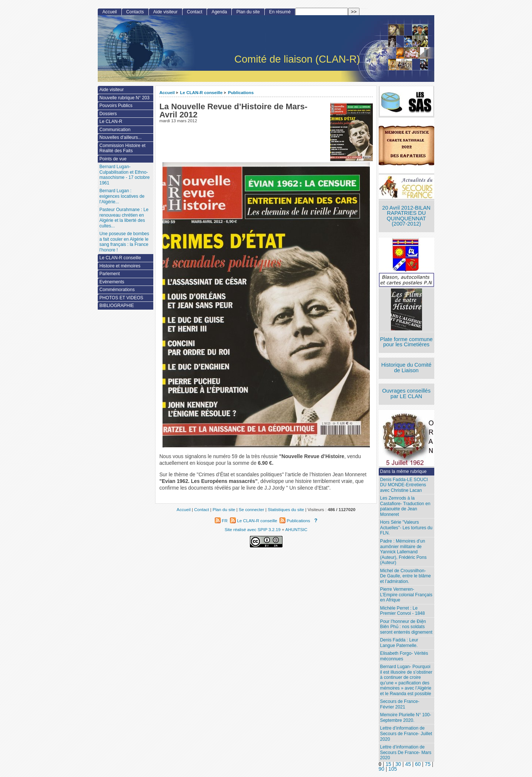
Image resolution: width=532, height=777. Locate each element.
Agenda (220, 12)
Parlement (109, 274)
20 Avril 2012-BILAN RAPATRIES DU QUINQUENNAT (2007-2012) (406, 216)
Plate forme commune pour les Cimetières (406, 342)
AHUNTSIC (297, 529)
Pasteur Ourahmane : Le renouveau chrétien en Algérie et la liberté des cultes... (124, 218)
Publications (241, 92)
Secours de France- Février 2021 (400, 704)
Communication (115, 130)
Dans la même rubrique (404, 471)
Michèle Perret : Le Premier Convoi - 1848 (403, 611)
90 (382, 769)
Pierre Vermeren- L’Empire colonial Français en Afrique (406, 595)
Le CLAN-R (111, 121)
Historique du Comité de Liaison (406, 368)
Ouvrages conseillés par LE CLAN (406, 393)
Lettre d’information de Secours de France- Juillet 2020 (406, 733)
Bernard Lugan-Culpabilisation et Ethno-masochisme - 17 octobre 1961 (124, 175)
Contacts (135, 12)
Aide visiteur (165, 12)
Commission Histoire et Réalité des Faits (122, 148)
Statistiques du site (286, 509)
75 (428, 764)
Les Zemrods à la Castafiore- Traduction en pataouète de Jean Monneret (405, 506)
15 (388, 764)
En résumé (280, 12)
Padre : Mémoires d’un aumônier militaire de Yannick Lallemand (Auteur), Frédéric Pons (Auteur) (404, 552)
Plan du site (248, 12)
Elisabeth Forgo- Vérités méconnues (404, 656)
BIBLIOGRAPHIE (116, 306)
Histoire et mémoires (120, 266)
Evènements (112, 282)
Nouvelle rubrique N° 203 (124, 98)
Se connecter (252, 509)
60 (418, 764)
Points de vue (113, 159)
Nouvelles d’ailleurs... (120, 137)
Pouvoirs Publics (116, 106)
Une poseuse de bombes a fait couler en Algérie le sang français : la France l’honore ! (124, 242)
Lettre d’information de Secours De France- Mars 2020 (406, 752)
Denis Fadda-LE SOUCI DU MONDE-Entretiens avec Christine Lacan (404, 485)
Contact (195, 12)
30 (398, 764)
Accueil (167, 92)
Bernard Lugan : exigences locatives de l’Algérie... (122, 196)
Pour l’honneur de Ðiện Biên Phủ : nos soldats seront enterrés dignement (406, 627)
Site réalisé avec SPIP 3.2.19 (253, 529)
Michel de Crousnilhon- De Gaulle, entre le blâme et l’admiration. (406, 576)
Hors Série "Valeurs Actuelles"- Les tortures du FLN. (406, 528)
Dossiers (108, 114)
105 (393, 769)
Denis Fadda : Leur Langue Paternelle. (399, 643)
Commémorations (117, 290)
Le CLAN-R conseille (201, 92)
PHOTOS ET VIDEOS (121, 298)
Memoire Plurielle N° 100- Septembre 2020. (406, 718)
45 (408, 764)
